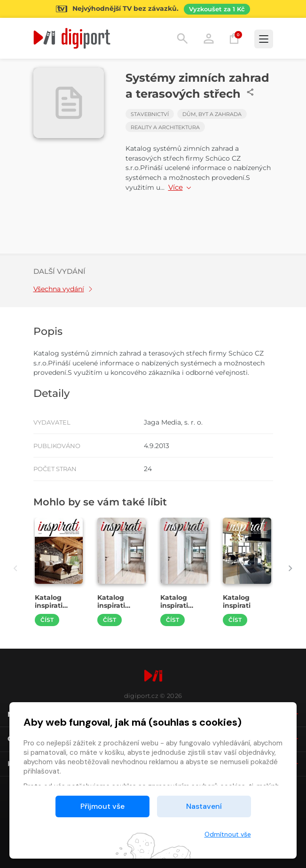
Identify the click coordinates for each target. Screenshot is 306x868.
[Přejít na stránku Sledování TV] (153, 9)
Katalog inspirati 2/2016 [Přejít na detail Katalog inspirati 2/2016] (174, 606)
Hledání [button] (182, 39)
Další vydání (59, 271)
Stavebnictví (150, 114)
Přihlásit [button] (209, 39)
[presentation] (16, 568)
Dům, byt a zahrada (212, 114)
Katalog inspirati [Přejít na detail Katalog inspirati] (237, 602)
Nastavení (204, 806)
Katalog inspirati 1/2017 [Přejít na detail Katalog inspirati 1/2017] (49, 606)
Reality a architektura (165, 127)
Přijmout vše (102, 806)
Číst (47, 620)
